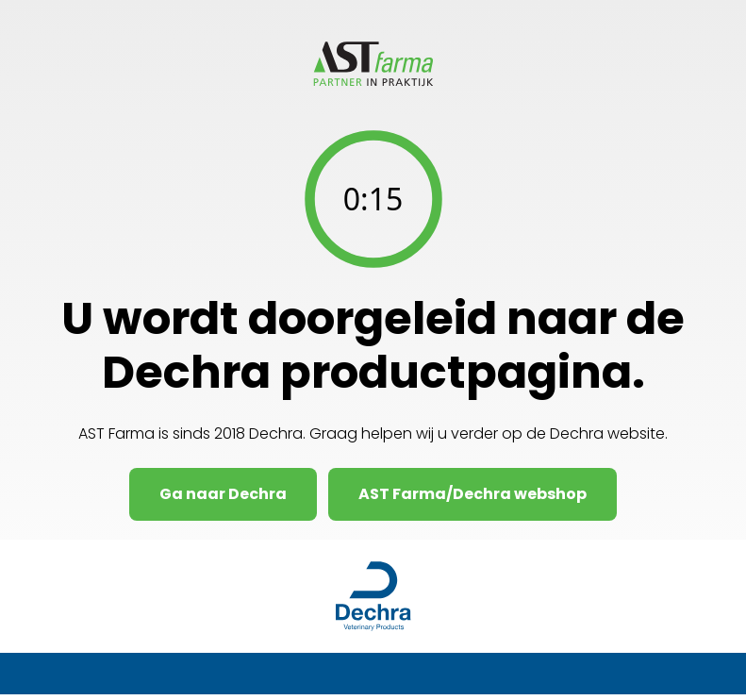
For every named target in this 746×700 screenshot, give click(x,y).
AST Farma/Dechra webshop (472, 494)
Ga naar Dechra (223, 494)
